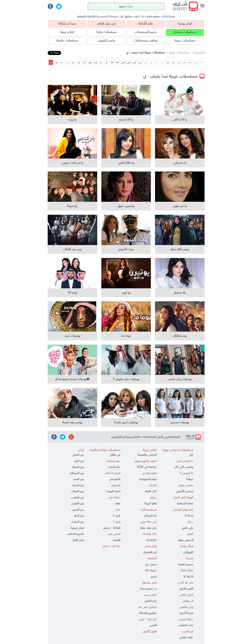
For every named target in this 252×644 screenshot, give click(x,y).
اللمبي (153, 625)
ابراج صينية (77, 528)
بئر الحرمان (150, 516)
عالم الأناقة (146, 24)
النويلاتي (188, 552)
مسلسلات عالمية (67, 41)
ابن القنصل (150, 552)
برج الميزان (78, 491)
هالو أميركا (150, 504)
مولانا (190, 479)
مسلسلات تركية (106, 32)
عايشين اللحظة (148, 613)
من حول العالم (106, 24)
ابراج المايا (78, 540)
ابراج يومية (185, 24)
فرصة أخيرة (186, 613)
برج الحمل (78, 455)
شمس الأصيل (185, 491)
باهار (118, 504)
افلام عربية (67, 32)
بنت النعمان (186, 625)
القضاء (117, 540)
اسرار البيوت (113, 491)
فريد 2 (117, 516)
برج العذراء (78, 485)
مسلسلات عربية (185, 41)
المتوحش (115, 479)
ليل (191, 455)
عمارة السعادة (185, 504)
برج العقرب (77, 498)
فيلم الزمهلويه (148, 479)
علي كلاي (188, 528)
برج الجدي (78, 510)
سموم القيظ (186, 565)
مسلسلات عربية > (178, 53)
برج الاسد (78, 479)
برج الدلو (79, 516)
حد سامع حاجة (148, 589)
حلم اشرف (114, 467)
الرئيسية (199, 53)
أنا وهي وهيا (186, 540)
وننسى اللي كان (184, 467)
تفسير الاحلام (76, 534)
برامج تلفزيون (106, 41)
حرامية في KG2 (147, 467)
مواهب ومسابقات (146, 41)
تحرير (154, 577)
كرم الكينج (151, 601)
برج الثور (79, 461)
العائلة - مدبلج (112, 528)
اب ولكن (188, 601)
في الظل (115, 455)
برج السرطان (77, 473)
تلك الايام (151, 491)
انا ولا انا (188, 577)
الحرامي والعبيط (147, 455)
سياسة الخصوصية (107, 17)
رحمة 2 (189, 516)
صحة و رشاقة (67, 24)
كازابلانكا (152, 540)
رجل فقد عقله (148, 528)
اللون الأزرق (186, 589)
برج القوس (77, 504)
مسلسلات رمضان (185, 32)
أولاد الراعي (186, 638)
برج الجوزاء (78, 467)
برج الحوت (78, 522)
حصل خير (151, 565)
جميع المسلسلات (146, 32)
